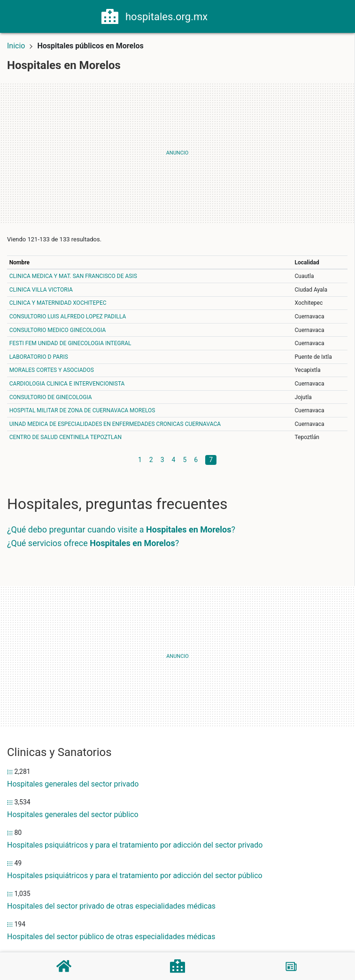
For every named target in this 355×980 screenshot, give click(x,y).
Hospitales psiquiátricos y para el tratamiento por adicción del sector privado (135, 845)
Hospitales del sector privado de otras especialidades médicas (111, 906)
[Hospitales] (177, 966)
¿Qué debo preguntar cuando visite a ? (121, 529)
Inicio (16, 46)
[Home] (110, 16)
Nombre (19, 262)
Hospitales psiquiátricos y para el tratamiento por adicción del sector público (135, 876)
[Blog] (291, 966)
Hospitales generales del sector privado (73, 784)
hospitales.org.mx (166, 17)
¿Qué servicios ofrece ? (93, 543)
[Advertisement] (177, 153)
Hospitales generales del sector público (73, 814)
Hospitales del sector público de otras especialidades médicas (111, 937)
